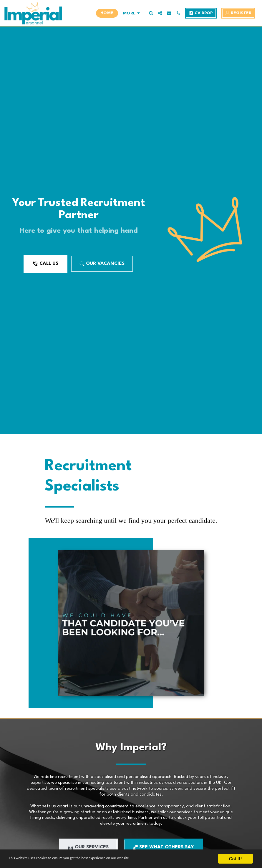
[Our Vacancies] (102, 264)
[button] (151, 13)
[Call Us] (45, 264)
